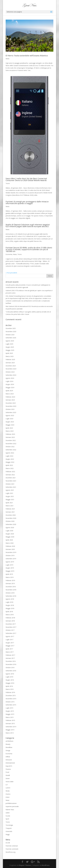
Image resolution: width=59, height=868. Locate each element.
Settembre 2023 (11, 412)
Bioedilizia (9, 747)
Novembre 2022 (11, 444)
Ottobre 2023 (10, 409)
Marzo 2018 (10, 615)
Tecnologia (9, 825)
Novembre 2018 (11, 590)
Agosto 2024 (10, 378)
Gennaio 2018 (10, 621)
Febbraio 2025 (10, 359)
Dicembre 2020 (11, 515)
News (8, 59)
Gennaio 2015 (10, 723)
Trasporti (9, 828)
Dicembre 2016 (11, 661)
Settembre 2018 (11, 596)
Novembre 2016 (11, 664)
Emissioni (9, 760)
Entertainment (10, 763)
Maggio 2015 (10, 714)
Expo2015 (9, 766)
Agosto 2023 (10, 415)
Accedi (8, 843)
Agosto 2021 (10, 490)
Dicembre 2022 (11, 440)
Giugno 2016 (10, 680)
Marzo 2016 (10, 689)
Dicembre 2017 (11, 624)
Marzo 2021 (10, 506)
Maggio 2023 (10, 425)
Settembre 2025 (11, 338)
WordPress (46, 865)
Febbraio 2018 (10, 618)
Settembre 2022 (11, 450)
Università (9, 831)
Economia (9, 254)
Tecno (8, 183)
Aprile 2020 (9, 540)
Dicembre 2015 (11, 696)
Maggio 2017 (10, 646)
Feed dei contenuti (12, 846)
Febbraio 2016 (10, 692)
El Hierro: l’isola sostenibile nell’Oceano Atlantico (27, 56)
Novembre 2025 (11, 332)
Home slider (10, 782)
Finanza (8, 769)
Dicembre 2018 (11, 587)
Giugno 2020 (10, 534)
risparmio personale (12, 806)
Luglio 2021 (9, 493)
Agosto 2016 (10, 674)
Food (7, 772)
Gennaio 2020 (10, 549)
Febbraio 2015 (10, 720)
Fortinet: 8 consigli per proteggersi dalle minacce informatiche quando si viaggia (27, 202)
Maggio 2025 (10, 350)
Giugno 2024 (10, 384)
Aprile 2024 (9, 391)
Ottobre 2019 (10, 555)
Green (8, 778)
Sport (7, 819)
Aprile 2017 (9, 649)
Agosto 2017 (10, 636)
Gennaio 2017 (10, 658)
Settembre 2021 (11, 487)
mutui (8, 797)
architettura (9, 741)
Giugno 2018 (10, 605)
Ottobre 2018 (10, 593)
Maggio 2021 (10, 500)
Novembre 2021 (11, 481)
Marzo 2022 (10, 468)
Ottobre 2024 (10, 372)
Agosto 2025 (10, 341)
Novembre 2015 (11, 699)
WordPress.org (10, 852)
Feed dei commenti (12, 849)
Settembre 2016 (11, 671)
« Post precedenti (11, 273)
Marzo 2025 (10, 356)
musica (8, 794)
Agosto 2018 (10, 599)
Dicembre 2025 (11, 328)
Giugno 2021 (10, 496)
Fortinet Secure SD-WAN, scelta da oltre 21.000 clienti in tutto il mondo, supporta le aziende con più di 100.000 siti (29, 249)
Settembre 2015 (11, 705)
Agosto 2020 (10, 527)
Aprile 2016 (9, 686)
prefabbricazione (11, 803)
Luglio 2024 (9, 381)
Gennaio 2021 (10, 512)
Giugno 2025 (10, 347)
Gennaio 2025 (10, 363)
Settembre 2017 (11, 633)
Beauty (8, 744)
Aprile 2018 (9, 612)
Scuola (8, 816)
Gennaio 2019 (10, 583)
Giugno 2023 (10, 422)
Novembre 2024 (11, 369)
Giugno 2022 (10, 459)
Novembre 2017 (11, 627)
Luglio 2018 (9, 602)
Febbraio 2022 (10, 472)
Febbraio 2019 (10, 580)
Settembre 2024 (11, 375)
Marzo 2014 (10, 733)
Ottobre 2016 (10, 668)
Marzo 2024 (10, 394)
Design (8, 750)
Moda (8, 791)
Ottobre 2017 (10, 630)
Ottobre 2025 (10, 335)
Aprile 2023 (9, 428)
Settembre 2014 (11, 727)
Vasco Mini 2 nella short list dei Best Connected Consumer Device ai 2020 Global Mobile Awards (26, 179)
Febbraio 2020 (10, 546)
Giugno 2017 (10, 643)
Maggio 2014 (10, 730)
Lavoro (8, 788)
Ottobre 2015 (10, 702)
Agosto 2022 (10, 453)
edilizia (8, 757)
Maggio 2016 (10, 683)
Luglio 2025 (9, 344)
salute (8, 813)
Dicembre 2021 (11, 478)
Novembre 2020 (11, 518)
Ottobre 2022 (10, 447)
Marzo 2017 (10, 652)
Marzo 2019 (10, 577)
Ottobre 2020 (10, 521)
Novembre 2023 (11, 406)
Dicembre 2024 (11, 366)
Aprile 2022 (9, 465)
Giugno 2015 (10, 711)
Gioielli (8, 775)
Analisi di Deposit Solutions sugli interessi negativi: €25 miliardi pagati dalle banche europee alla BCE (28, 225)
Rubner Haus (10, 810)
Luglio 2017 (9, 640)
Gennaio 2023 (10, 437)
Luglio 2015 (9, 708)
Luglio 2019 (9, 565)
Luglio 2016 (9, 677)
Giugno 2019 (10, 568)
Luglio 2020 (9, 531)
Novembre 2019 (11, 552)
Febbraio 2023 (10, 434)
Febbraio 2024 (10, 397)
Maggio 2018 (10, 608)
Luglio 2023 (9, 419)
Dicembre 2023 (11, 403)
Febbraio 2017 (10, 655)
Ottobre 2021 (10, 484)
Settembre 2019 (11, 559)
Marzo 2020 (10, 543)
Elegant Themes (25, 865)
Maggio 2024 (10, 387)
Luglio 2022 (9, 456)
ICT (7, 785)
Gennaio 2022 (10, 475)
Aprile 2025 (9, 353)
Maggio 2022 (10, 462)
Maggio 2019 (10, 571)
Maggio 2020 (10, 537)
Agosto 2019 (10, 562)
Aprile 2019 (9, 574)
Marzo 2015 (10, 717)
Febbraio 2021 (10, 509)
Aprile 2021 (9, 503)
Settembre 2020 (11, 524)
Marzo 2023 (10, 431)
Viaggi (8, 834)
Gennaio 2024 (10, 400)
